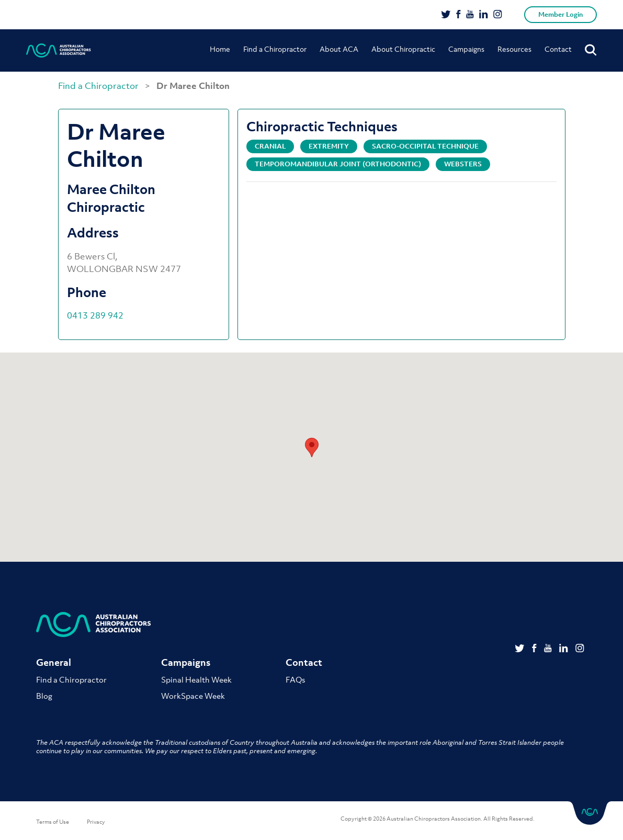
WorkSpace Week (193, 696)
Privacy (96, 822)
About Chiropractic (403, 49)
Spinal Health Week (196, 679)
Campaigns (466, 49)
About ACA (339, 49)
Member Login (560, 14)
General (54, 662)
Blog (44, 696)
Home (220, 49)
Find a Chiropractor (275, 49)
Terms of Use (53, 822)
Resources (514, 49)
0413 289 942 (95, 315)
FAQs (295, 679)
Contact (558, 49)
